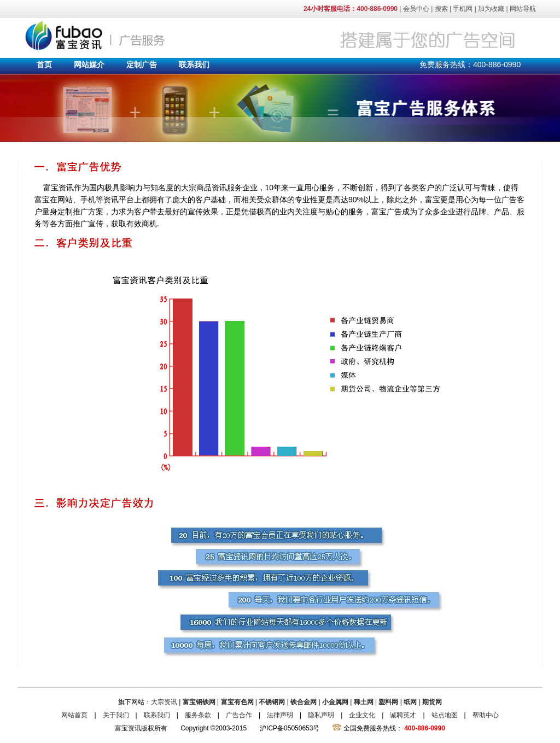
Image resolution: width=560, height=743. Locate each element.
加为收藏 (491, 9)
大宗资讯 (164, 702)
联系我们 (157, 715)
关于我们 (116, 715)
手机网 (463, 9)
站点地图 (445, 715)
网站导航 (523, 9)
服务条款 (198, 715)
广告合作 (239, 715)
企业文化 (362, 715)
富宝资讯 (97, 35)
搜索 (441, 9)
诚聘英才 (403, 715)
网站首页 (74, 715)
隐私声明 (321, 715)
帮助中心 (486, 715)
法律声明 (280, 715)
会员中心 (416, 9)
